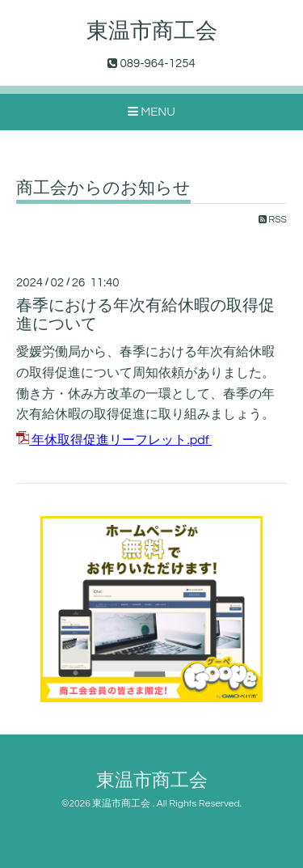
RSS (273, 220)
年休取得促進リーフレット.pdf (120, 440)
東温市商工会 (152, 32)
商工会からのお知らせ (103, 188)
